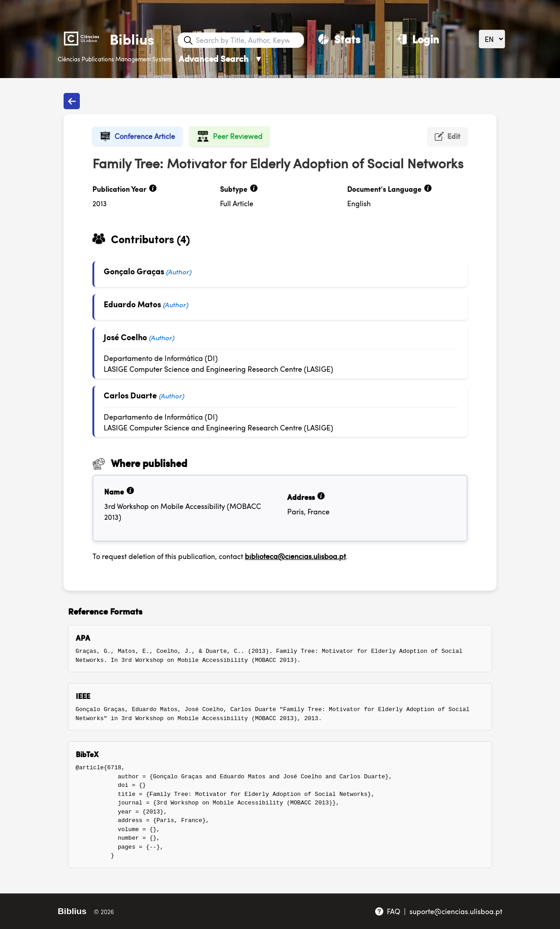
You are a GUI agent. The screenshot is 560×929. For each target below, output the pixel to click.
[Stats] (339, 39)
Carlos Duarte (130, 395)
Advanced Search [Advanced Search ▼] (221, 58)
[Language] (492, 39)
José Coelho (125, 337)
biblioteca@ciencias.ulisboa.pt (295, 556)
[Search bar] (249, 40)
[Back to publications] (72, 101)
